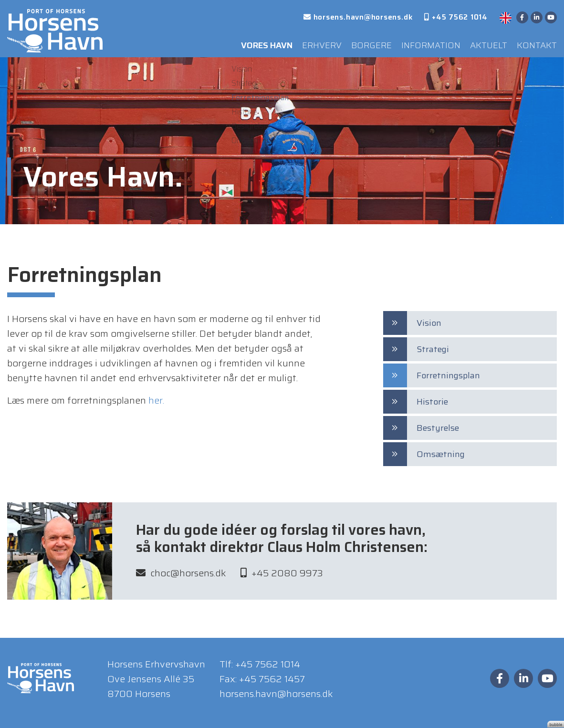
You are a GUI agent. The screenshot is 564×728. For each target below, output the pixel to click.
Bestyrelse (438, 428)
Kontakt (535, 43)
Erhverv (307, 43)
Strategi (433, 349)
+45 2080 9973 (282, 577)
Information (421, 43)
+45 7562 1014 (268, 664)
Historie (432, 402)
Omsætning (441, 454)
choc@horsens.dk (181, 577)
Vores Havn (248, 43)
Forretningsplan (448, 375)
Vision (429, 323)
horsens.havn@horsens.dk (276, 694)
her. (156, 400)
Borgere (359, 43)
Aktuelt (483, 43)
